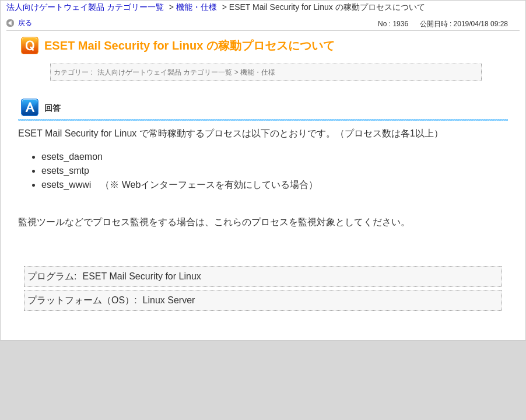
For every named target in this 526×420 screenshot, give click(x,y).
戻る (25, 23)
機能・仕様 (197, 7)
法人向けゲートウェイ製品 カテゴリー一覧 (85, 7)
